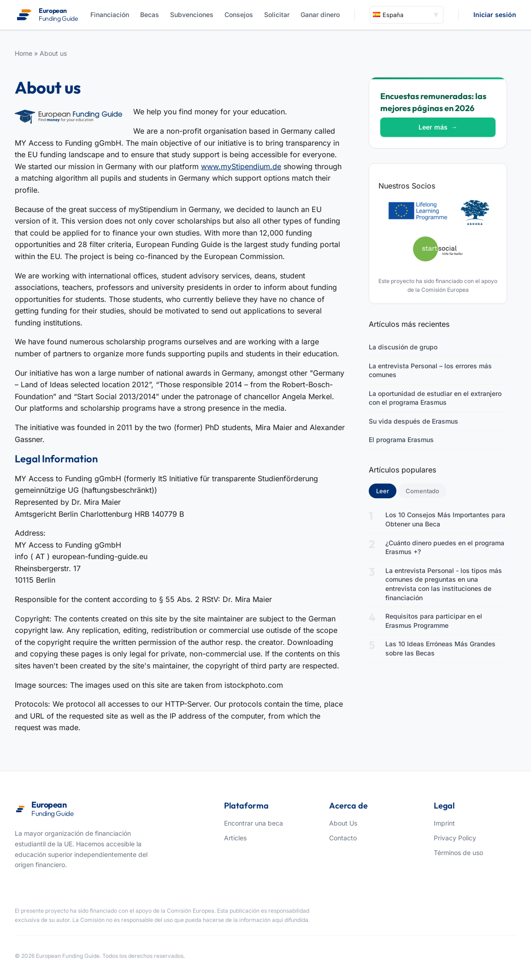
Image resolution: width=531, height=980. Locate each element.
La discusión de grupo (403, 347)
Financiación (110, 15)
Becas (150, 15)
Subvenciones (192, 15)
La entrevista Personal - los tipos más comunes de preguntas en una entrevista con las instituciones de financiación (444, 584)
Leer (386, 490)
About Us (343, 823)
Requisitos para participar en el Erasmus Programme (434, 621)
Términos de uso (458, 853)
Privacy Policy (455, 838)
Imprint (444, 823)
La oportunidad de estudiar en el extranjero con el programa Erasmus (435, 398)
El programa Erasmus (401, 440)
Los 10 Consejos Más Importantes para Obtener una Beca (445, 519)
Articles (235, 838)
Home (24, 53)
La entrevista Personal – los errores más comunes (430, 370)
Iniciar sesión (495, 15)
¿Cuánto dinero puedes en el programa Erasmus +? (445, 547)
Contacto (343, 838)
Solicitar (277, 15)
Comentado (422, 491)
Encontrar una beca (254, 823)
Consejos (239, 15)
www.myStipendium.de (241, 166)
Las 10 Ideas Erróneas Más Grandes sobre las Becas (440, 648)
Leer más (438, 127)
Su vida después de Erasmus (413, 421)
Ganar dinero (320, 15)
